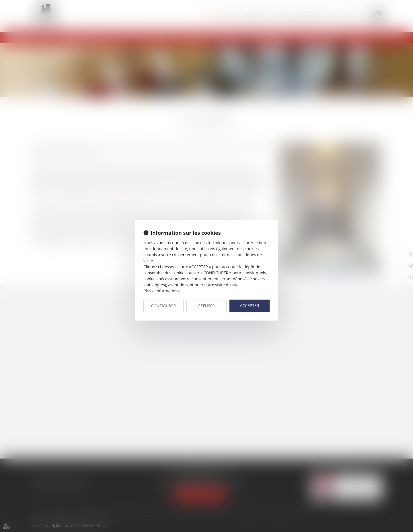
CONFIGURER (164, 306)
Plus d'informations (161, 291)
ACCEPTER (250, 305)
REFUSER (206, 306)
